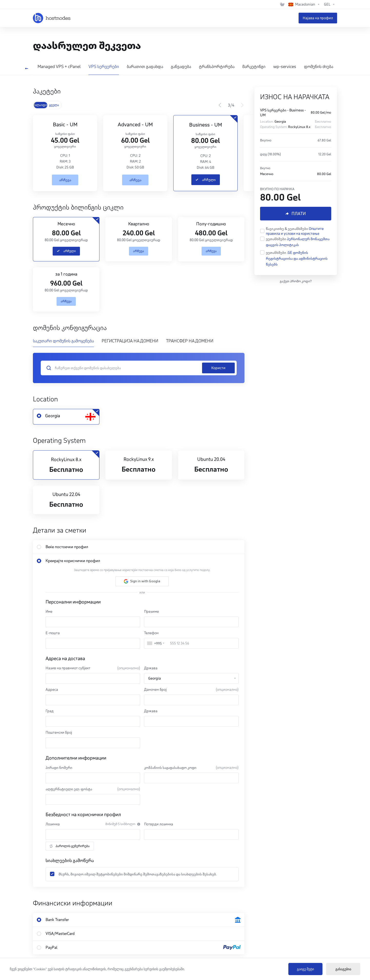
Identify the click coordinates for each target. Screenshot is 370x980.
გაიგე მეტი (306, 969)
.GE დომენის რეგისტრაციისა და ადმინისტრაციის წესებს (297, 258)
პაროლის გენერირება (70, 846)
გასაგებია (343, 969)
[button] (142, 581)
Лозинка (53, 824)
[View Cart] (282, 4)
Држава (151, 668)
